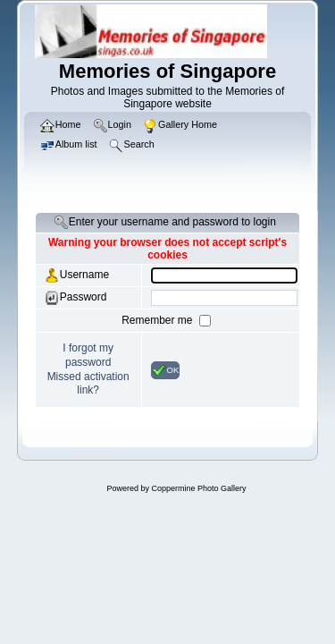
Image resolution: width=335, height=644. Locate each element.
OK (166, 370)
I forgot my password (88, 355)
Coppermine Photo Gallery (198, 488)
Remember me (159, 320)
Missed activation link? (88, 384)
